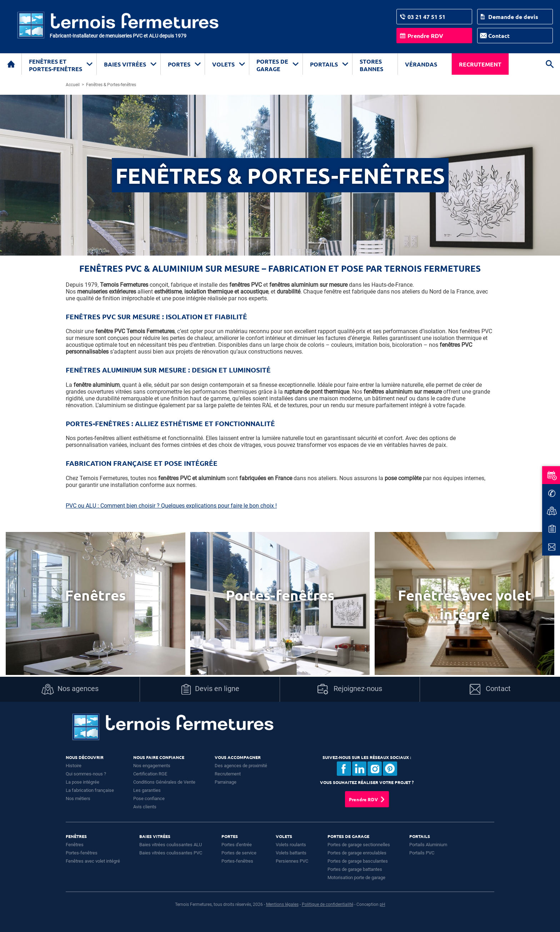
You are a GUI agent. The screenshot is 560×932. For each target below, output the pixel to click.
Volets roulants (291, 845)
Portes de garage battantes (355, 869)
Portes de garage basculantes (358, 861)
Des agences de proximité (241, 766)
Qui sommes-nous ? (86, 774)
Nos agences (70, 689)
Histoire (74, 766)
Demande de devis (513, 17)
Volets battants (291, 853)
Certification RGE (150, 774)
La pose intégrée (82, 782)
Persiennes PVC (292, 861)
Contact (499, 36)
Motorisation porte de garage (356, 877)
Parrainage (226, 782)
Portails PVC (422, 853)
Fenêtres (75, 845)
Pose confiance (149, 798)
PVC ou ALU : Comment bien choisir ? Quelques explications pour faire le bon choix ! (171, 506)
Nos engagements (152, 766)
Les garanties (147, 790)
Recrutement (480, 64)
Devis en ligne (210, 689)
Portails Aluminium (428, 845)
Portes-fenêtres (82, 853)
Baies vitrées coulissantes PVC (171, 853)
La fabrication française (90, 790)
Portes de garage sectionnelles (359, 845)
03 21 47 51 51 (426, 17)
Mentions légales (282, 904)
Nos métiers (78, 798)
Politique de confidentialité (327, 904)
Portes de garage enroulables (357, 853)
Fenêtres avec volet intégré (93, 861)
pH (382, 904)
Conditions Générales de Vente (164, 782)
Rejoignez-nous (350, 689)
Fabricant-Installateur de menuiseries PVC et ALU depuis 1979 (118, 36)
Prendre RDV (425, 36)
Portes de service (239, 853)
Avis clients (145, 807)
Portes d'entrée (237, 845)
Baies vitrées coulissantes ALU (171, 845)
